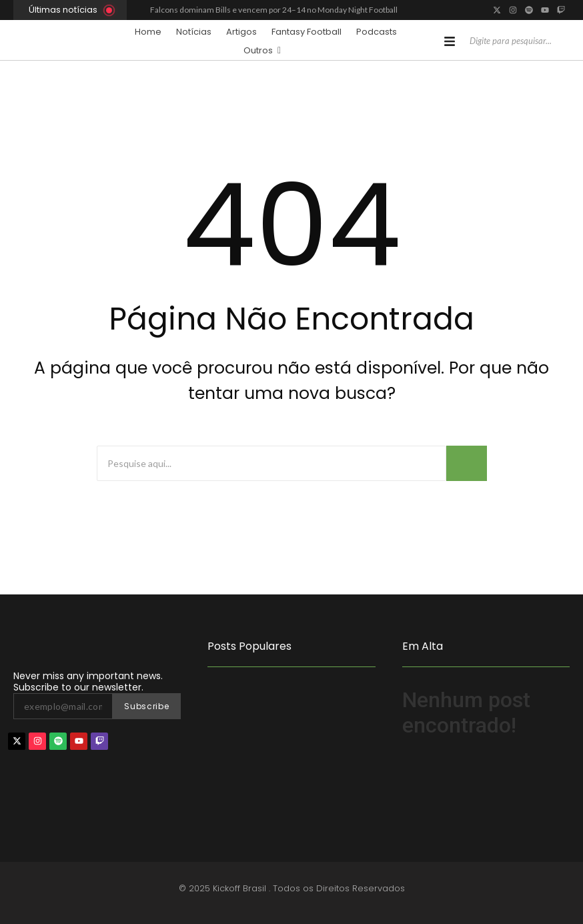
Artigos (241, 32)
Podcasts (377, 32)
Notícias (194, 32)
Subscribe (146, 706)
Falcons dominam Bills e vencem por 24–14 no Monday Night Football (274, 10)
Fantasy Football (307, 32)
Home (148, 32)
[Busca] (271, 463)
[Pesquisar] (512, 41)
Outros (262, 50)
